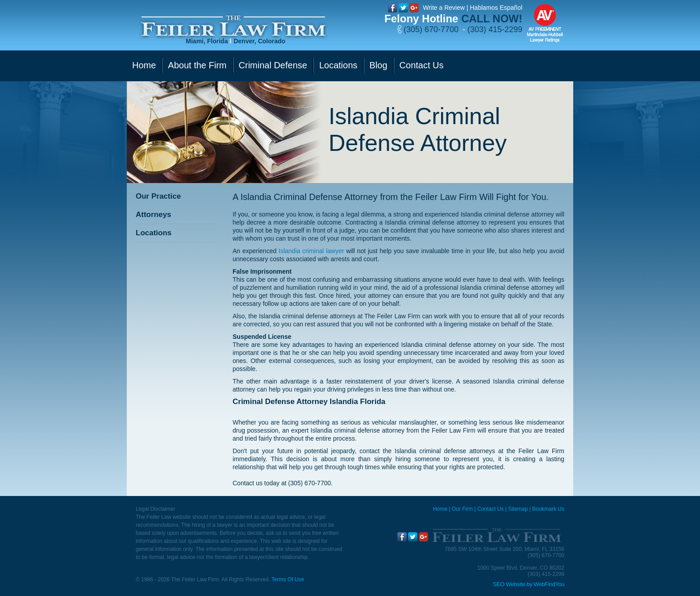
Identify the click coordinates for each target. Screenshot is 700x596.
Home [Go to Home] (144, 65)
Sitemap (518, 509)
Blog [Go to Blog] (379, 65)
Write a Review (444, 8)
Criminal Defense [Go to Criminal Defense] (273, 65)
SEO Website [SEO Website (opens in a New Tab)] (509, 584)
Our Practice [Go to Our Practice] (158, 196)
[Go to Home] (233, 26)
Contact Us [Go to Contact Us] (422, 65)
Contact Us (490, 509)
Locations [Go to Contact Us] (338, 65)
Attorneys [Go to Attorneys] (153, 215)
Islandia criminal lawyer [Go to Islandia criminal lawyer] (311, 251)
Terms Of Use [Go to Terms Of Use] (288, 579)
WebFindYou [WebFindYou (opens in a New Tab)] (549, 584)
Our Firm (462, 509)
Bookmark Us (548, 509)
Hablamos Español (496, 8)
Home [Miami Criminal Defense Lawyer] (440, 509)
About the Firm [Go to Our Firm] (197, 65)
